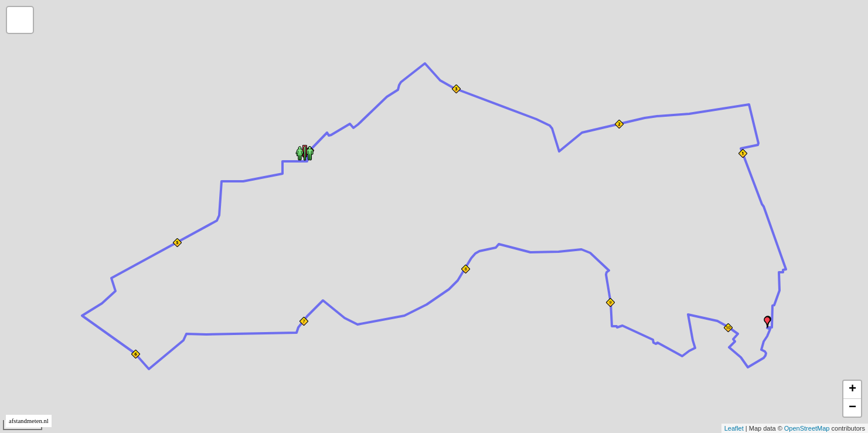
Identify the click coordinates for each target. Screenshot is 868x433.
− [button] (852, 408)
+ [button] (852, 390)
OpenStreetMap (807, 428)
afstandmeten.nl (29, 421)
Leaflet (734, 428)
